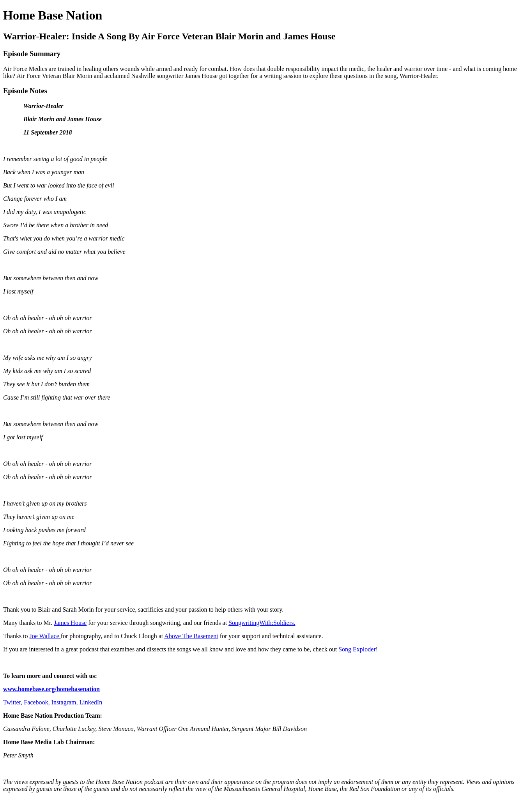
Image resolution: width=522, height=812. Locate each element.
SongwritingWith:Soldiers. (262, 623)
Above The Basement (191, 636)
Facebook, (37, 702)
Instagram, (65, 702)
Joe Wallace (45, 636)
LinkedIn (91, 702)
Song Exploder (357, 649)
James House (70, 623)
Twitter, (13, 702)
